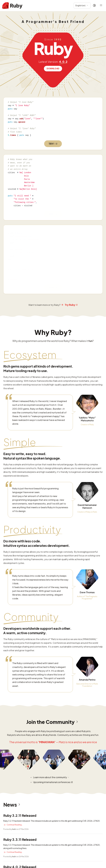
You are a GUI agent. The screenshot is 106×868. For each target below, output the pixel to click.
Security (16, 768)
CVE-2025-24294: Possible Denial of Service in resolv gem (36, 822)
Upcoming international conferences (53, 626)
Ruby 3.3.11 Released (20, 683)
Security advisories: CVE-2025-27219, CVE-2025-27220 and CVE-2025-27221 (47, 851)
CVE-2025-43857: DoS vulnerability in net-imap (30, 836)
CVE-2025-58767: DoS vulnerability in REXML (28, 807)
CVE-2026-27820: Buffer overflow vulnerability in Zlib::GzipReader (41, 779)
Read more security (13, 864)
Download (53, 68)
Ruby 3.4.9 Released (20, 735)
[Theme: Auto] (94, 6)
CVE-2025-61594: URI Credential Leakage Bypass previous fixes (39, 793)
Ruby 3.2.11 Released (20, 659)
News (13, 649)
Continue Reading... (13, 669)
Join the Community (53, 566)
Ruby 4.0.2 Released (20, 711)
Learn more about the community (51, 621)
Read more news (12, 757)
